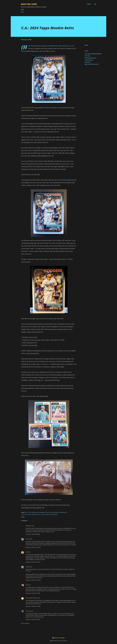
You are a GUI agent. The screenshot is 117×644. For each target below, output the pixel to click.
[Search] (89, 4)
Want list (23, 12)
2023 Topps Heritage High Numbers (93, 54)
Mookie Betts (88, 62)
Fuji (27, 552)
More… (77, 12)
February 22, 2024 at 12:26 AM (33, 547)
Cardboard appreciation (90, 58)
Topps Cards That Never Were (92, 64)
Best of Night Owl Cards (36, 12)
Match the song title (65, 12)
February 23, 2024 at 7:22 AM (33, 606)
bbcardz (28, 539)
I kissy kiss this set (89, 60)
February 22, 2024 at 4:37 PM (33, 593)
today (44, 46)
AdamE (27, 567)
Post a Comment (25, 623)
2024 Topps (87, 56)
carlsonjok (28, 611)
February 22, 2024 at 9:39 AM (33, 562)
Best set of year (51, 12)
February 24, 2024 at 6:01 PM (33, 619)
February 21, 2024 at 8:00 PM (33, 534)
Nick (27, 585)
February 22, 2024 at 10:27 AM (33, 580)
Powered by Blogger (59, 638)
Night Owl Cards (29, 4)
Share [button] (86, 45)
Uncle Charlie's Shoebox (32, 598)
